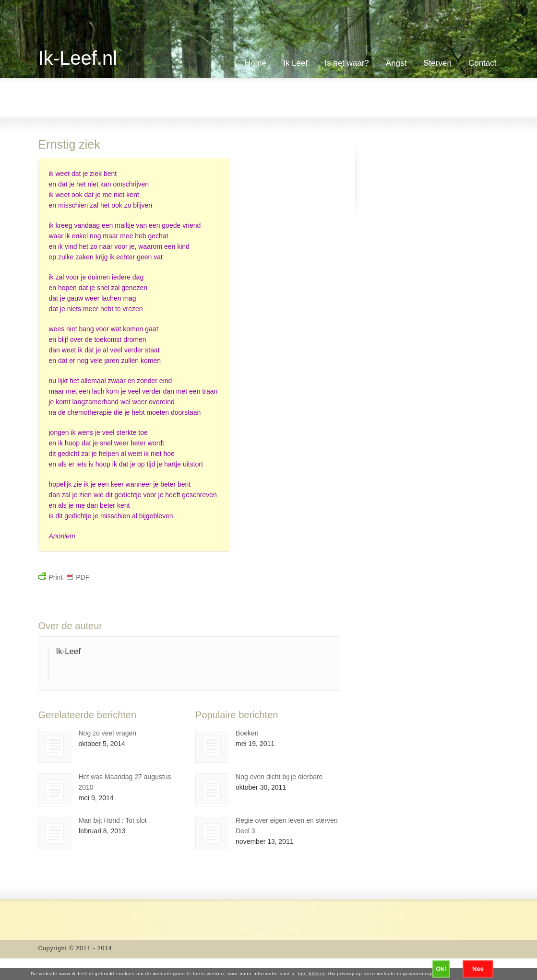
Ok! (441, 969)
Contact (483, 63)
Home (256, 63)
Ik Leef (295, 63)
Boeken (247, 733)
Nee (478, 969)
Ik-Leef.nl (78, 58)
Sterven (437, 63)
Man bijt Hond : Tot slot (113, 820)
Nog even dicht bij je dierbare (279, 777)
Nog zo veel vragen (108, 733)
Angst (396, 63)
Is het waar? (347, 63)
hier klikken (312, 974)
